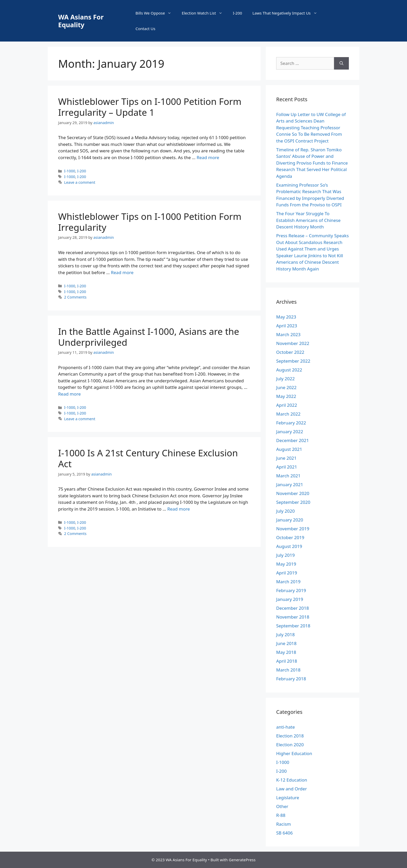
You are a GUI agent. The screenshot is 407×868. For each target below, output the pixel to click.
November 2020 (293, 493)
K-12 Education (292, 780)
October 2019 (290, 537)
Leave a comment (80, 182)
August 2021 (289, 449)
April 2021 (287, 467)
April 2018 (287, 661)
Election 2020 (290, 745)
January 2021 (290, 484)
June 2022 (286, 387)
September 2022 (293, 361)
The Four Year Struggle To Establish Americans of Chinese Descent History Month (308, 220)
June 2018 (286, 643)
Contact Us (145, 29)
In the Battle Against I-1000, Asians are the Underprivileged (149, 337)
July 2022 (286, 379)
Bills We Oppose (156, 13)
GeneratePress (242, 860)
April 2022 (287, 405)
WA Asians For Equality (81, 21)
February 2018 (291, 679)
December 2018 (293, 608)
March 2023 (288, 334)
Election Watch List (205, 13)
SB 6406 (284, 833)
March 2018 (288, 670)
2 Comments (75, 297)
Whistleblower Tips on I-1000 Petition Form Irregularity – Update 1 (150, 107)
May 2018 (286, 652)
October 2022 (290, 352)
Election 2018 (290, 736)
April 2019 (287, 573)
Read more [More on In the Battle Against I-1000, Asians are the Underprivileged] (69, 394)
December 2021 (293, 440)
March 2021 (288, 476)
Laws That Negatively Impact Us (287, 13)
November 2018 (293, 617)
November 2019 (293, 529)
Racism (284, 824)
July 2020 (286, 511)
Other (282, 806)
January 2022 (290, 432)
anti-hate (286, 727)
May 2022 (286, 396)
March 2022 (288, 414)
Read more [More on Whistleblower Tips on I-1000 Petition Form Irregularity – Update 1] (208, 157)
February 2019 (291, 590)
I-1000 (70, 171)
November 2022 (293, 343)
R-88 (281, 815)
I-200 (238, 13)
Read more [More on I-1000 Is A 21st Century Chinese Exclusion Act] (178, 509)
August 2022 (289, 370)
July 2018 (286, 635)
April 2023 (287, 326)
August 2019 (289, 546)
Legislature (288, 798)
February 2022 (291, 423)
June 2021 (286, 458)
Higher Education (294, 753)
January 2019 (290, 599)
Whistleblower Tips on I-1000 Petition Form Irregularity (150, 222)
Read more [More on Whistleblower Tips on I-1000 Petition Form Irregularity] (122, 272)
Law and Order (291, 789)
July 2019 (286, 555)
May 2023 (286, 317)
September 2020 (293, 502)
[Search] (341, 63)
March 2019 (288, 582)
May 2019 (286, 564)
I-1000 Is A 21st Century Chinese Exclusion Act (148, 458)
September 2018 (293, 626)
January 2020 (290, 520)
